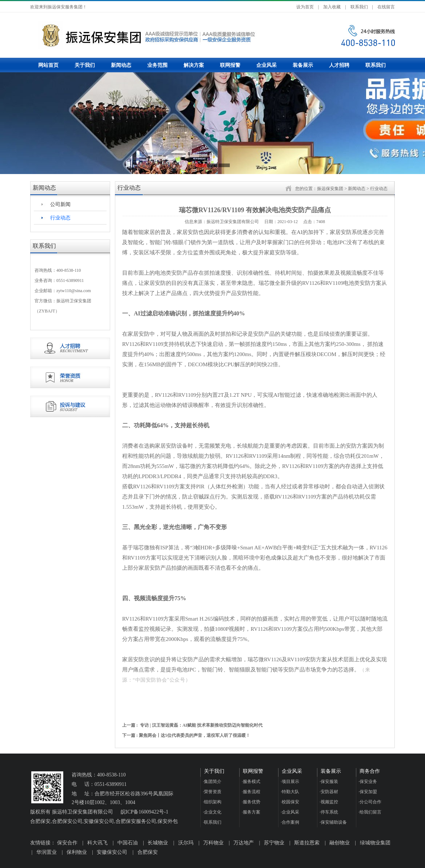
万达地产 (244, 843)
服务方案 (251, 812)
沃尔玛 (186, 843)
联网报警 (230, 65)
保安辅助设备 (333, 822)
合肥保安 (148, 852)
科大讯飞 (97, 843)
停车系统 (329, 812)
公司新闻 (60, 204)
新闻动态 (121, 65)
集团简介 (212, 782)
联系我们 (359, 7)
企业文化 (212, 812)
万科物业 (213, 843)
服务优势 (251, 802)
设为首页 (305, 7)
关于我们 (85, 65)
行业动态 (60, 218)
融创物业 (340, 843)
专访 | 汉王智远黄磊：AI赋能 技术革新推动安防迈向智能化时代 (201, 725)
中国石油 (128, 843)
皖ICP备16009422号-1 (145, 812)
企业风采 (266, 65)
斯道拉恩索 (307, 843)
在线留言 (386, 7)
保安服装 (329, 782)
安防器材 (329, 792)
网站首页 (48, 65)
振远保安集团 (330, 189)
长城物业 (158, 843)
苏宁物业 (274, 843)
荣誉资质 (212, 792)
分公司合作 (370, 802)
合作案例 (290, 822)
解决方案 (194, 65)
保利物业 (77, 852)
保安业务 (368, 782)
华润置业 (47, 852)
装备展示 (303, 65)
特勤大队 (290, 792)
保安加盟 (368, 792)
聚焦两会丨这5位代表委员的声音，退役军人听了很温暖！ (195, 735)
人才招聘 (339, 65)
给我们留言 (370, 812)
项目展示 (290, 782)
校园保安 (290, 802)
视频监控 (329, 802)
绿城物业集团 (375, 843)
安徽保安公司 (112, 852)
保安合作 (67, 843)
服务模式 (251, 782)
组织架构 (212, 802)
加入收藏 (332, 7)
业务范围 (157, 65)
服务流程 (251, 792)
